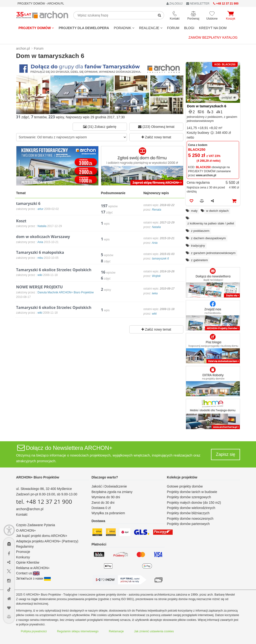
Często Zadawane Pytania (36, 525)
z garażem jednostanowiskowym (213, 253)
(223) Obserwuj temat (156, 127)
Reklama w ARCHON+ (33, 568)
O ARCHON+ (26, 530)
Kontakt (22, 514)
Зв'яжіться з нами (34, 578)
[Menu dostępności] (9, 530)
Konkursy (23, 557)
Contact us (28, 573)
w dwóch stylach (217, 211)
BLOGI (189, 28)
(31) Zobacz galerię (100, 127)
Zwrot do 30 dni (103, 503)
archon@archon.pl (30, 509)
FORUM (173, 28)
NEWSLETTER (198, 4)
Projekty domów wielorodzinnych (191, 508)
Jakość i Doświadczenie (109, 486)
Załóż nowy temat (156, 137)
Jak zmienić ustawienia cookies (154, 631)
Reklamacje (116, 631)
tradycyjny (198, 246)
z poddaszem (200, 231)
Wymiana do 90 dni (106, 497)
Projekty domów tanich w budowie (192, 492)
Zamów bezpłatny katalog (213, 37)
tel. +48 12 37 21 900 (44, 501)
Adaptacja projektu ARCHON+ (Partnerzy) (47, 541)
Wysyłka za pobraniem (108, 513)
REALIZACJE (151, 28)
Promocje (23, 552)
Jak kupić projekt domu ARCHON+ (42, 536)
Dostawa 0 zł (101, 508)
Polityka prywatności (34, 631)
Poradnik (124, 28)
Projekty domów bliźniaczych (188, 513)
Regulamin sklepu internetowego (78, 631)
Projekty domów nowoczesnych (190, 519)
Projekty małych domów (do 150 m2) (194, 503)
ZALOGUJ (175, 4)
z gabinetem (199, 260)
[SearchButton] (160, 15)
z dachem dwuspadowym (208, 238)
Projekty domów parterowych (188, 524)
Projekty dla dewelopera (84, 28)
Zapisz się (225, 454)
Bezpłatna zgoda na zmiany (112, 492)
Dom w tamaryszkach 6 (207, 106)
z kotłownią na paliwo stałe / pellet (211, 223)
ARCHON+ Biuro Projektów (38, 477)
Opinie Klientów (28, 562)
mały (194, 211)
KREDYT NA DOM (213, 28)
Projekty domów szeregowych (189, 497)
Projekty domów (36, 28)
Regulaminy (25, 546)
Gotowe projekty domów (185, 486)
